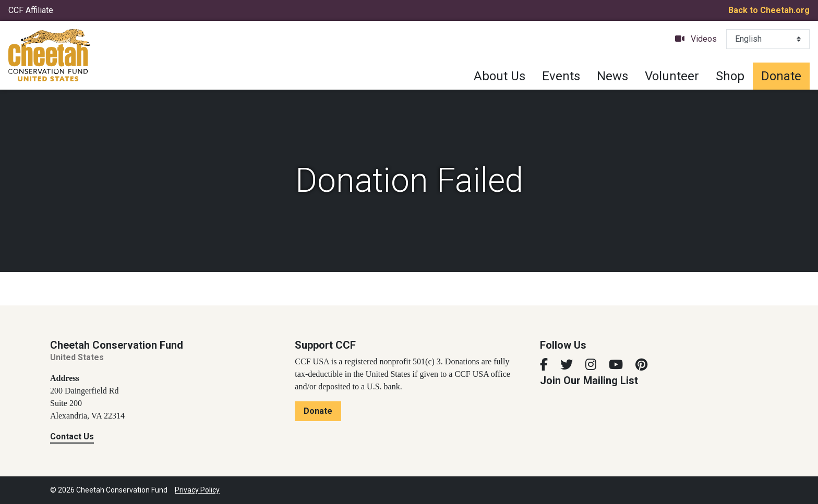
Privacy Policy (197, 490)
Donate (781, 76)
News (612, 76)
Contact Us (72, 437)
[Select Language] (768, 39)
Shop (730, 76)
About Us (500, 76)
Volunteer (672, 76)
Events (561, 76)
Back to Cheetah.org (769, 10)
